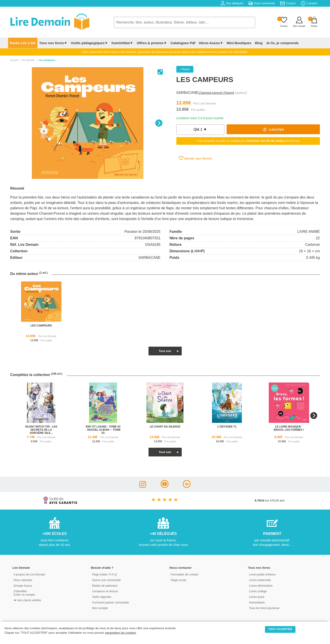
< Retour (185, 69)
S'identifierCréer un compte (24, 593)
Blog (259, 43)
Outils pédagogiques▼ (89, 43)
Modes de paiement (105, 586)
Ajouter (273, 129)
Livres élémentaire (261, 586)
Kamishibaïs (257, 602)
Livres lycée (257, 597)
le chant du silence (165, 427)
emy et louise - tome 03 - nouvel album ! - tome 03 (103, 430)
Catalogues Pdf (183, 43)
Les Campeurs (47, 60)
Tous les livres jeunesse (264, 608)
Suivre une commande (107, 580)
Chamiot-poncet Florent (216, 93)
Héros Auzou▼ (211, 43)
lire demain (29, 60)
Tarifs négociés (102, 597)
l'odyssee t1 (227, 427)
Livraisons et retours (105, 591)
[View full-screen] (160, 72)
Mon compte (100, 608)
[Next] (159, 123)
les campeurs (41, 326)
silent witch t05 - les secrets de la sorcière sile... (41, 430)
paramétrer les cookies (120, 633)
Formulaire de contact (185, 574)
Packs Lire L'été (23, 43)
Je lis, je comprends (282, 43)
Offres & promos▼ (152, 43)
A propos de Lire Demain (30, 574)
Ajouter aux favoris (196, 158)
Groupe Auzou (23, 586)
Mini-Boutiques (239, 43)
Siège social (178, 580)
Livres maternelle (260, 580)
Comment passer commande (111, 602)
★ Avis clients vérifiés (27, 600)
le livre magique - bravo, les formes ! (289, 428)
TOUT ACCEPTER (280, 629)
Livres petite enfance (262, 574)
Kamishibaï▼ (122, 43)
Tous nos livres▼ (53, 43)
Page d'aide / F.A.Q (105, 574)
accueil (14, 60)
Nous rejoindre (23, 580)
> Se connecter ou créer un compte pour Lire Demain (248, 141)
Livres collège (258, 591)
